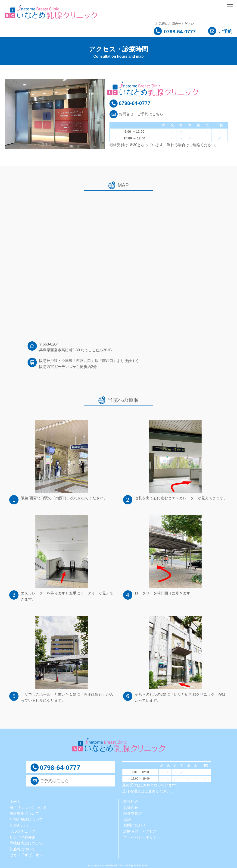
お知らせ (131, 808)
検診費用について (24, 813)
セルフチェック (22, 831)
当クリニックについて (28, 808)
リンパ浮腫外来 (22, 837)
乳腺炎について (22, 849)
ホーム (15, 802)
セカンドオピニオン (26, 855)
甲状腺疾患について (26, 843)
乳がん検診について (26, 819)
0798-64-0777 (175, 32)
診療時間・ (133, 831)
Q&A (127, 819)
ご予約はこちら (54, 781)
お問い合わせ (134, 825)
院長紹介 (131, 802)
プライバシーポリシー (142, 837)
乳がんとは (19, 825)
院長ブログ (133, 813)
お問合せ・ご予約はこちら (141, 114)
